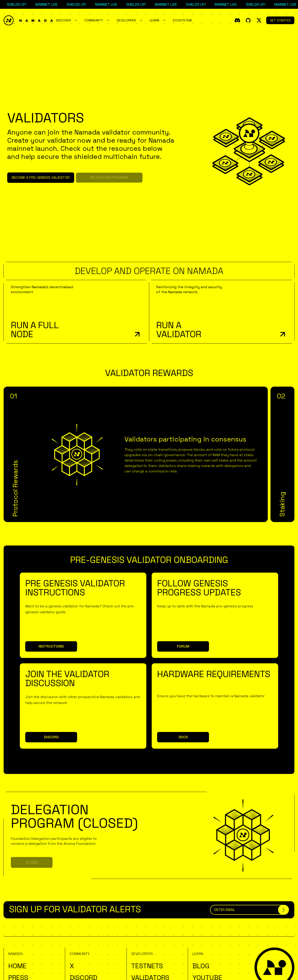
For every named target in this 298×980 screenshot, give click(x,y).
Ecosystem (182, 20)
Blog (201, 966)
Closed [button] (32, 862)
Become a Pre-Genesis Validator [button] (41, 178)
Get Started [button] (280, 20)
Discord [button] (51, 737)
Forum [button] (183, 646)
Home (17, 966)
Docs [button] (183, 737)
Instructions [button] (51, 646)
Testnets (147, 966)
